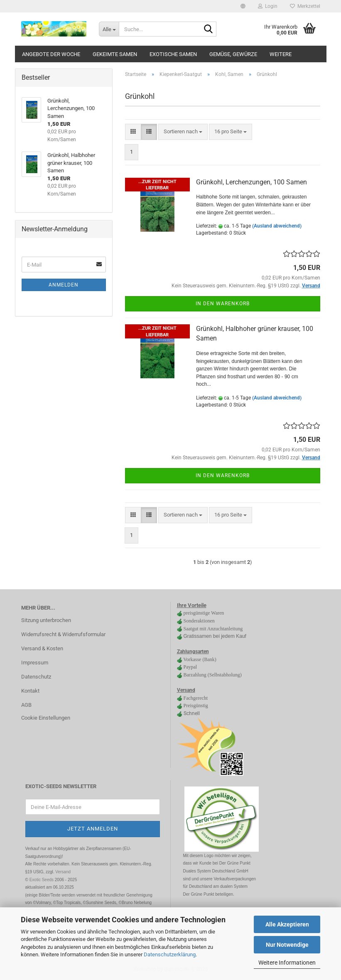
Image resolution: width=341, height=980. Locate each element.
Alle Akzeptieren (287, 924)
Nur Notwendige (287, 945)
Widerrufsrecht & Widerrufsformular (63, 634)
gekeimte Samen (115, 54)
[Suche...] (109, 29)
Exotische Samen (173, 54)
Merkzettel (305, 6)
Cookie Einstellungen (46, 718)
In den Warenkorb (223, 304)
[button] (243, 6)
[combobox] (183, 132)
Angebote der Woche (51, 54)
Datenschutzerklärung (170, 954)
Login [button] (268, 6)
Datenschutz (36, 677)
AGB (26, 705)
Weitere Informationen (287, 963)
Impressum (35, 663)
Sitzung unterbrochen (46, 620)
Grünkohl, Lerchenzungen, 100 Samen (251, 182)
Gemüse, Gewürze (233, 54)
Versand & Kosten (42, 648)
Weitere (281, 54)
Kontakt (30, 691)
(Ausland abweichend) (277, 226)
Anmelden (64, 285)
